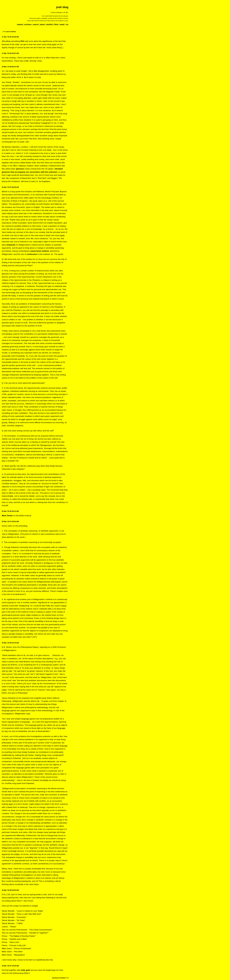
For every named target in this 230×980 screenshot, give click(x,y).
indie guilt (25, 970)
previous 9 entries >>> (60, 978)
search (36, 25)
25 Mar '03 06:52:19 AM (10, 643)
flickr (56, 25)
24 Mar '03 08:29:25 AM (10, 890)
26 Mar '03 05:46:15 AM (10, 511)
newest (20, 25)
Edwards (11, 245)
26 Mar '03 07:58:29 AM (10, 187)
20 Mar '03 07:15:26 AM (10, 966)
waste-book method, (40, 251)
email (62, 25)
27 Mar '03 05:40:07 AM (10, 53)
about (42, 25)
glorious (20, 169)
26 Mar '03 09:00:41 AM (10, 67)
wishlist (49, 25)
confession (32, 254)
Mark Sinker (7, 516)
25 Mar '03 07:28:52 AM (10, 521)
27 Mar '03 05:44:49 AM (10, 37)
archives (28, 25)
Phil (22, 41)
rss (67, 25)
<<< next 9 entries (9, 32)
